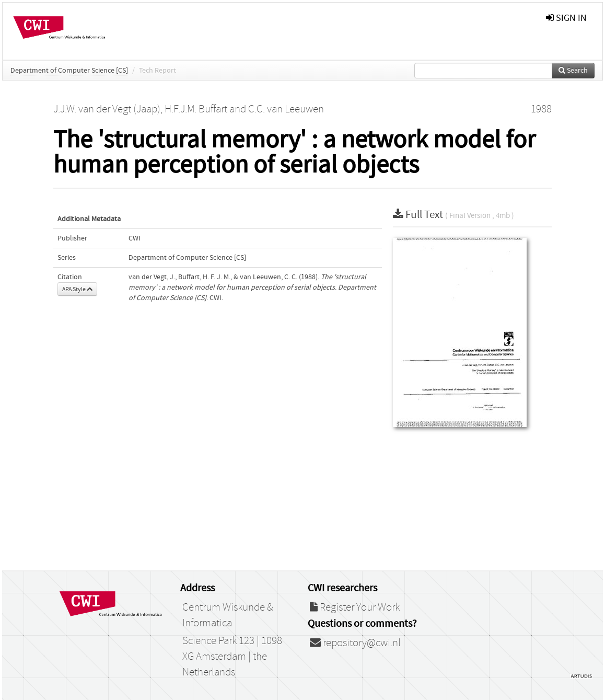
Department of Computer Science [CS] (69, 71)
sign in (566, 18)
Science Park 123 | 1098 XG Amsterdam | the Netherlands (232, 657)
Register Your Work (355, 607)
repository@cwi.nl (355, 643)
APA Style (77, 289)
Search (573, 71)
